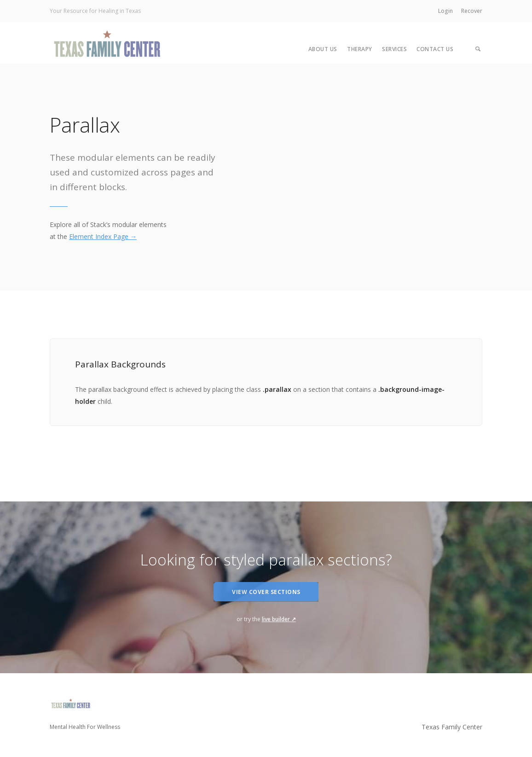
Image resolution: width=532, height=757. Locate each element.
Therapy (360, 49)
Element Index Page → (103, 236)
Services (394, 49)
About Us (323, 49)
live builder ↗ (279, 619)
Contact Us (435, 49)
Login (445, 11)
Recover (472, 11)
